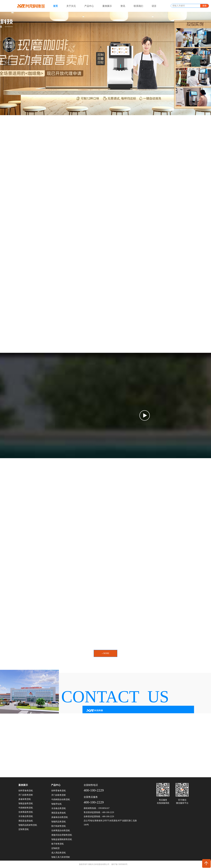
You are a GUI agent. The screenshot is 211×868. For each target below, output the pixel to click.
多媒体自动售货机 (60, 817)
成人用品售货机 (59, 853)
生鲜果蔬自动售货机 (61, 831)
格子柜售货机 (58, 844)
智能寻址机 (57, 804)
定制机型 (55, 848)
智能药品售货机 (59, 822)
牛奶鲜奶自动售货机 (61, 799)
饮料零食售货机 (59, 791)
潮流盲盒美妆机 (59, 813)
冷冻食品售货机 (59, 808)
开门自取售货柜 (59, 795)
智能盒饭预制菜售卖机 (62, 839)
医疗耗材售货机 (59, 826)
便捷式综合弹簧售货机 (62, 835)
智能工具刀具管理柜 (61, 857)
